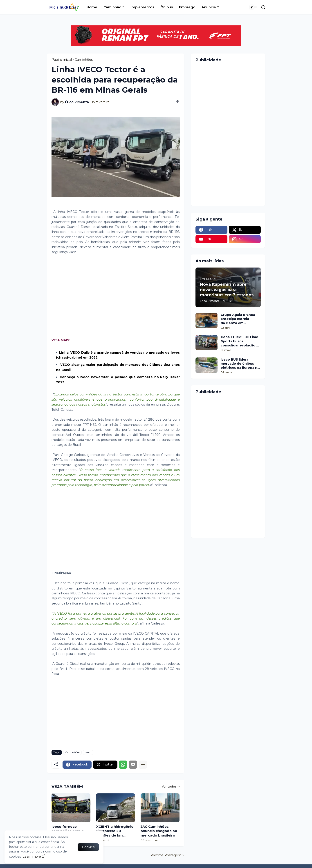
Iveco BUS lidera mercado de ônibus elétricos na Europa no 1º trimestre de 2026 (240, 364)
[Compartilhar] (176, 102)
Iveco (88, 752)
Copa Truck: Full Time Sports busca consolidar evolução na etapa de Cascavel (241, 341)
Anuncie (209, 7)
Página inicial (62, 60)
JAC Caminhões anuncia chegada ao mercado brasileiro (159, 831)
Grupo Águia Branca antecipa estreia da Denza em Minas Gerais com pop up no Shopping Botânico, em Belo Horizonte (239, 319)
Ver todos (169, 786)
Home (92, 7)
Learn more (32, 857)
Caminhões (84, 60)
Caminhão (112, 7)
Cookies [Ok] (88, 847)
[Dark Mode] (253, 7)
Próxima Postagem (166, 855)
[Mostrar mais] (143, 765)
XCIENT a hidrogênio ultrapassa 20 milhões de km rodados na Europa (115, 831)
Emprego (187, 7)
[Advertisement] (116, 296)
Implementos (142, 7)
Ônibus (167, 7)
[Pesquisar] (261, 7)
